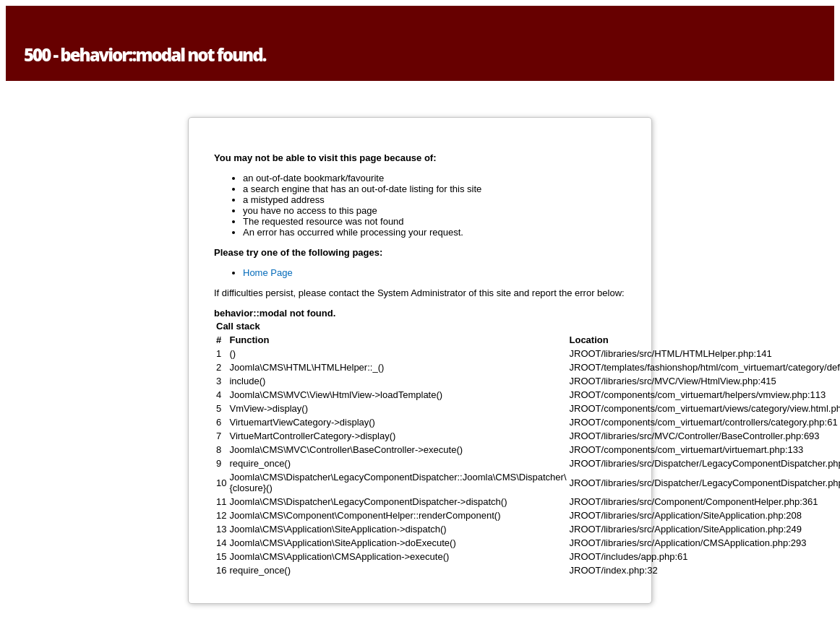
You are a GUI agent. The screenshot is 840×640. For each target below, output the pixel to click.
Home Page (268, 273)
